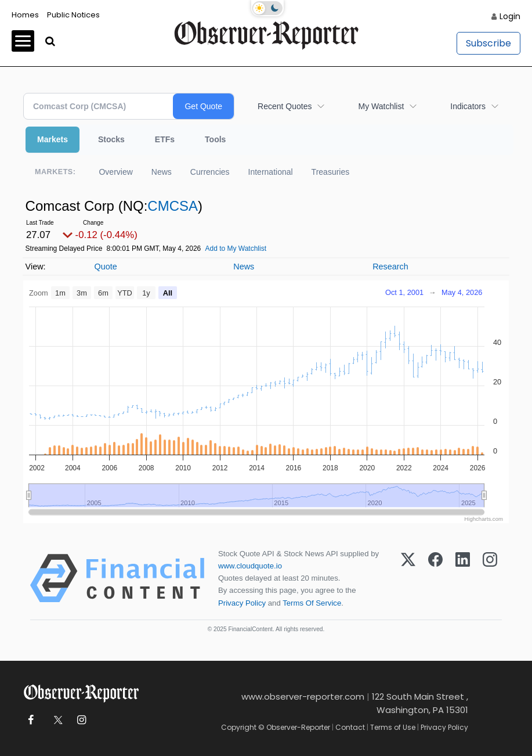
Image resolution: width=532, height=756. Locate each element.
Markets (53, 139)
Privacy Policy (242, 603)
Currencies (210, 172)
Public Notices (73, 15)
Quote (105, 267)
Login (510, 16)
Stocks (111, 139)
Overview (115, 172)
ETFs (165, 139)
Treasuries (331, 172)
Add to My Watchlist (236, 249)
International (271, 172)
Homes (25, 15)
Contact (350, 727)
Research (390, 267)
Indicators (468, 106)
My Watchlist (381, 106)
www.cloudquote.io (250, 566)
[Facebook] (435, 578)
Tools (215, 139)
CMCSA (173, 206)
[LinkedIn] (463, 578)
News (162, 172)
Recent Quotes (285, 106)
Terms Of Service (312, 603)
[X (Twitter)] (408, 578)
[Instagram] (490, 578)
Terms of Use (393, 727)
